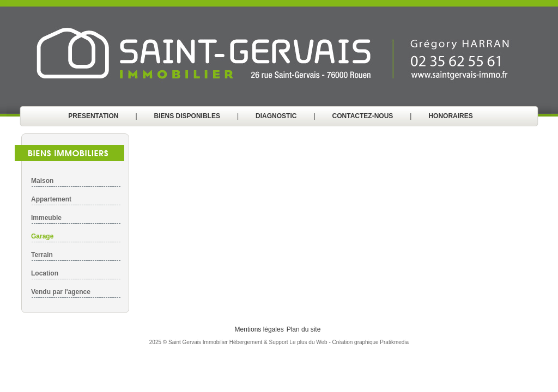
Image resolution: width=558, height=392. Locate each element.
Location (45, 273)
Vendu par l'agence (61, 292)
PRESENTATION (93, 116)
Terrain (42, 255)
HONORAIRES (450, 116)
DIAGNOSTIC (276, 116)
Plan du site (304, 329)
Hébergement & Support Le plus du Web (279, 342)
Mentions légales (259, 329)
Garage (42, 236)
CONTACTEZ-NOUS (363, 116)
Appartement (51, 199)
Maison (42, 181)
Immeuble (46, 218)
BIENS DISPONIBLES (187, 116)
